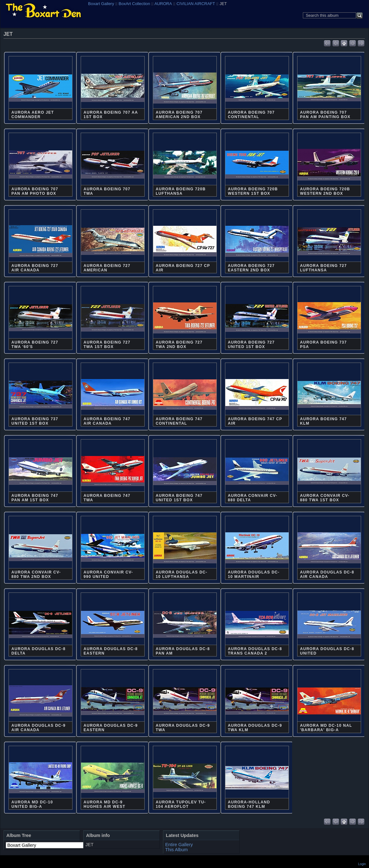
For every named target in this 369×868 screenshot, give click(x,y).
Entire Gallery (179, 845)
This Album (176, 850)
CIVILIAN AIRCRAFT (196, 4)
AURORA (163, 4)
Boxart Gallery (101, 4)
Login (362, 864)
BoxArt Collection (134, 4)
